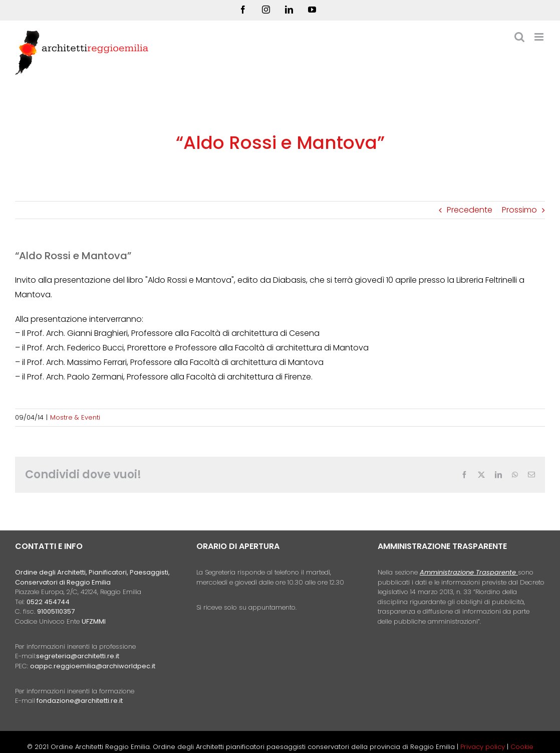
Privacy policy (484, 747)
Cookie (522, 747)
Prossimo (519, 210)
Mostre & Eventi (75, 417)
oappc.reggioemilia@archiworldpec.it (93, 666)
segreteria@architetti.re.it (78, 656)
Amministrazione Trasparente (468, 572)
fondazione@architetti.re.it (80, 701)
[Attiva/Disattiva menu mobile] (540, 37)
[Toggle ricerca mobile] (519, 37)
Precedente (470, 210)
